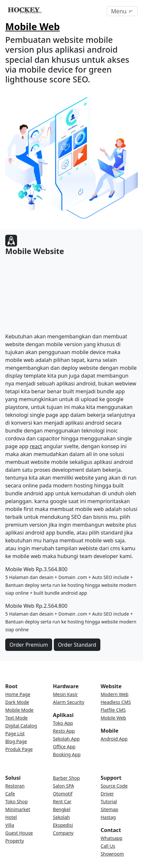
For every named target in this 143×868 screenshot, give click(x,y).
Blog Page (16, 741)
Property (15, 841)
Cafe (10, 794)
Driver (107, 794)
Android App (114, 739)
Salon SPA (63, 786)
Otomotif (63, 794)
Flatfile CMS (113, 710)
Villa (10, 825)
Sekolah (61, 817)
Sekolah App (66, 739)
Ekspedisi (63, 825)
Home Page (18, 694)
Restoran (15, 786)
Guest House (19, 833)
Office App (64, 747)
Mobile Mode (19, 710)
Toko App (63, 723)
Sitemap (110, 809)
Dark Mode (17, 702)
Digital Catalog (21, 726)
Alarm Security (68, 702)
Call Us (108, 846)
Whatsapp (112, 838)
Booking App (67, 754)
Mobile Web (32, 26)
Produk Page (19, 749)
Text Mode (16, 718)
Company (63, 833)
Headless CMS (116, 702)
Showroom (112, 854)
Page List (15, 733)
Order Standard (77, 645)
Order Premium (29, 645)
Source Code (114, 786)
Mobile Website (35, 251)
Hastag (108, 817)
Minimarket (18, 809)
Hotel (11, 817)
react (36, 446)
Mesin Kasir (65, 694)
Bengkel (61, 809)
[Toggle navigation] (122, 11)
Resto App (64, 731)
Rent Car (62, 801)
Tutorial (109, 801)
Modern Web (115, 694)
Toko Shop (16, 801)
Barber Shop (66, 778)
